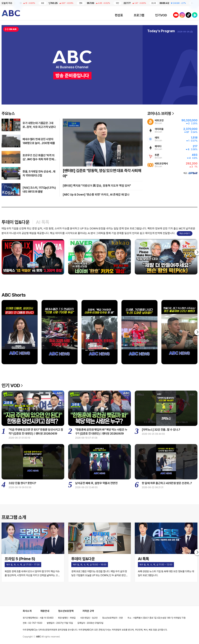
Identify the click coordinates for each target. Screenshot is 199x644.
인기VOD (161, 15)
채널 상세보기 (185, 233)
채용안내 (45, 611)
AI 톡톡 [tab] (43, 222)
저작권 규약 (88, 611)
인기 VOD (12, 385)
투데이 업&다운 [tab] (16, 222)
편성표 (119, 15)
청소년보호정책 (66, 611)
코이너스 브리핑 (161, 113)
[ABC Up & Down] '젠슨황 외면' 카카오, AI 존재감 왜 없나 (96, 195)
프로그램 (139, 15)
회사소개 (27, 611)
